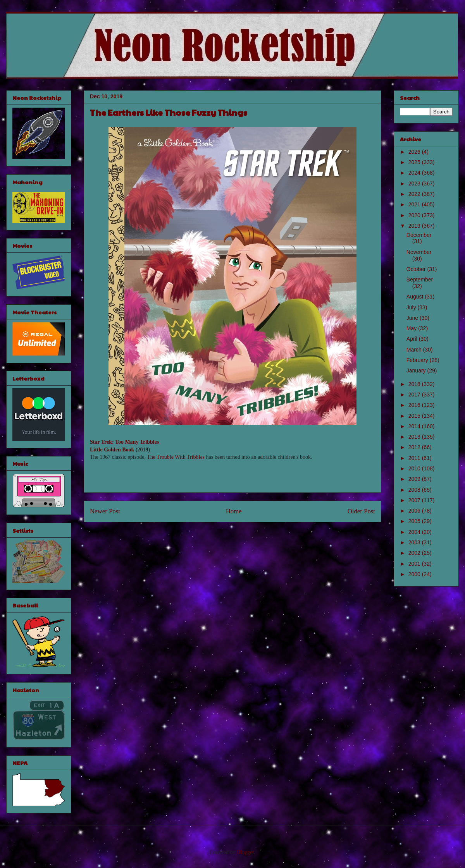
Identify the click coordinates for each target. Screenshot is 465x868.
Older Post (361, 511)
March (415, 350)
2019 (415, 226)
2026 (415, 152)
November (419, 252)
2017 (415, 395)
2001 (415, 564)
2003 (415, 542)
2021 (415, 204)
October (417, 269)
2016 (415, 405)
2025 (415, 162)
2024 (415, 173)
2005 (415, 521)
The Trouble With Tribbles (176, 457)
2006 (415, 511)
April (413, 339)
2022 (415, 194)
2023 (415, 184)
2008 (415, 490)
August (416, 297)
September (420, 280)
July (412, 307)
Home (234, 511)
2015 (415, 416)
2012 (415, 447)
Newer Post (105, 511)
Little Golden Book (112, 450)
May (412, 328)
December (419, 235)
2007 (415, 500)
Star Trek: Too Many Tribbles (124, 442)
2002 (415, 553)
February (418, 360)
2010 (415, 468)
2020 (415, 215)
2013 (415, 437)
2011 (415, 458)
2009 (415, 479)
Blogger (245, 852)
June (413, 318)
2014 (415, 426)
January (417, 371)
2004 (415, 532)
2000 (415, 574)
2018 (415, 384)
